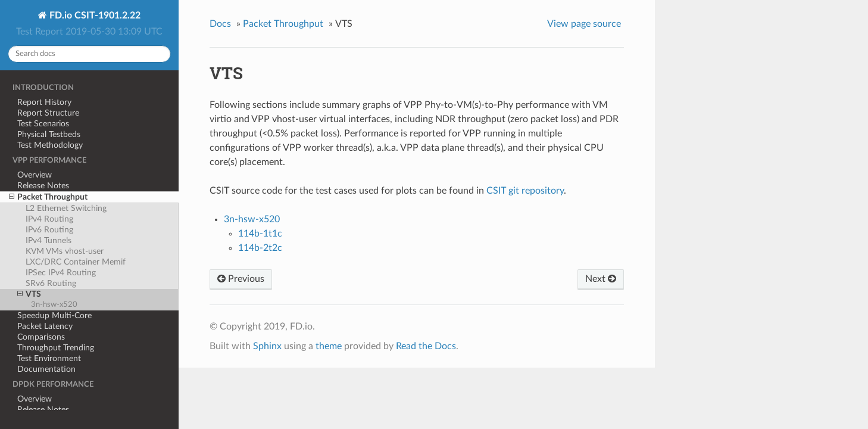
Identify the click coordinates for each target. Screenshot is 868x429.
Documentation (46, 369)
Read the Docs (426, 346)
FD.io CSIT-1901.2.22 (94, 15)
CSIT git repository (525, 191)
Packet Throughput (48, 197)
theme (329, 346)
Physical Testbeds (49, 134)
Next (601, 279)
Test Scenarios (43, 124)
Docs (220, 24)
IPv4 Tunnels (49, 240)
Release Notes (43, 186)
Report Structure (48, 113)
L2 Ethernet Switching (66, 208)
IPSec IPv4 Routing (61, 273)
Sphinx (267, 346)
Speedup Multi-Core (54, 315)
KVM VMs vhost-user (65, 251)
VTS (29, 294)
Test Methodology (50, 145)
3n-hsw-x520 (54, 305)
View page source (584, 24)
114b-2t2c (260, 248)
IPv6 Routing (49, 230)
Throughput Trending (56, 348)
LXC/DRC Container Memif (76, 262)
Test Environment (49, 358)
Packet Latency (45, 326)
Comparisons (41, 337)
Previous (241, 279)
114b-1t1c (260, 234)
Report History (44, 102)
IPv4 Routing (49, 219)
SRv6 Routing (51, 283)
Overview (35, 175)
